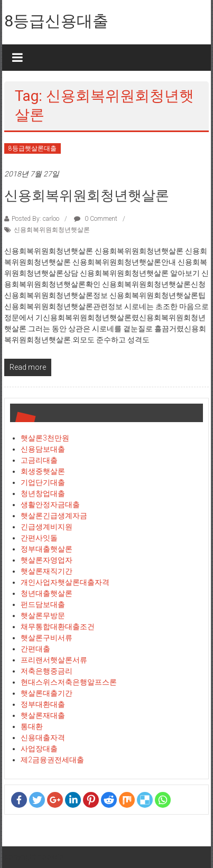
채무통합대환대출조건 (58, 627)
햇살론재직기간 (47, 571)
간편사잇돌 (39, 538)
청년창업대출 (43, 493)
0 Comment (96, 219)
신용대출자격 (43, 738)
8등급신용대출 (56, 21)
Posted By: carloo (35, 219)
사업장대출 (39, 749)
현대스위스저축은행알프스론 (69, 682)
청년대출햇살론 (47, 593)
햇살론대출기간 (47, 693)
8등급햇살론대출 (33, 148)
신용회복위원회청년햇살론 (87, 195)
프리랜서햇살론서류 (54, 660)
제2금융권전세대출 (52, 760)
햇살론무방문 (43, 615)
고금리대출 (39, 460)
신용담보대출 (43, 449)
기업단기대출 (43, 482)
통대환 (32, 726)
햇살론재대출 (43, 715)
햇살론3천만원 (45, 438)
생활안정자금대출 (50, 505)
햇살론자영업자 (47, 560)
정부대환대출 (43, 704)
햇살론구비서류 (47, 638)
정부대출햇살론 (47, 549)
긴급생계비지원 (47, 527)
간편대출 (35, 649)
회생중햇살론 (43, 471)
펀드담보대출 (43, 604)
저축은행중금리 (47, 671)
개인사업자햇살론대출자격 (65, 582)
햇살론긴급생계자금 (54, 516)
